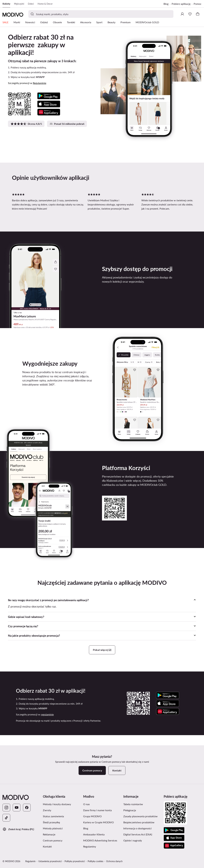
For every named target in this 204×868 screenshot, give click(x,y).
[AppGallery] (174, 846)
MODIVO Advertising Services (100, 840)
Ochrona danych (114, 861)
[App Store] (174, 838)
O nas (86, 804)
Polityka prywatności (75, 861)
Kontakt (47, 846)
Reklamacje (49, 834)
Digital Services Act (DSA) (138, 834)
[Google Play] (174, 830)
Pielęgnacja (130, 810)
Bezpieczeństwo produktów (139, 822)
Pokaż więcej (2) (102, 650)
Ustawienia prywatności (50, 861)
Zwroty (47, 810)
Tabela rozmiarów (133, 804)
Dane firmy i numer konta (97, 810)
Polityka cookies (95, 861)
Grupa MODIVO (92, 816)
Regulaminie (40, 83)
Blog (166, 4)
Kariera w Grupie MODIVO (98, 822)
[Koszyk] (198, 14)
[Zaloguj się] (182, 14)
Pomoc (198, 4)
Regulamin (30, 861)
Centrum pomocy (53, 840)
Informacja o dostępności (137, 828)
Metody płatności (53, 828)
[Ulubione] (190, 14)
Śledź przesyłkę (51, 822)
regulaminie (47, 714)
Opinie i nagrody (133, 840)
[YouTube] (17, 808)
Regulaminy (90, 846)
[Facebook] (27, 808)
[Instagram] (6, 808)
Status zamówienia (53, 816)
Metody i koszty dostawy (57, 804)
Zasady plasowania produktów (140, 816)
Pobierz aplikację (181, 4)
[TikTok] (6, 818)
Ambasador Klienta (94, 834)
